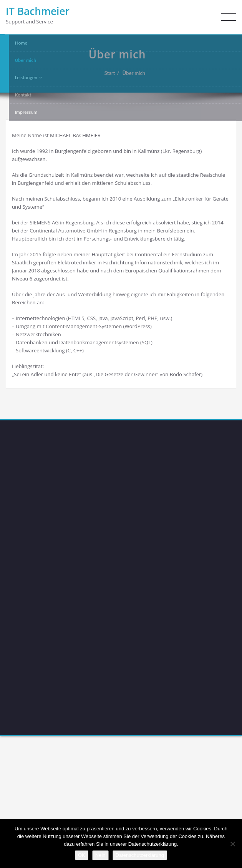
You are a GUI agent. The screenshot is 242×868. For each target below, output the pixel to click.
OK (82, 855)
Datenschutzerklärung (140, 855)
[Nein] (232, 844)
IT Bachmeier (38, 11)
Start (107, 73)
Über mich (131, 73)
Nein (100, 855)
